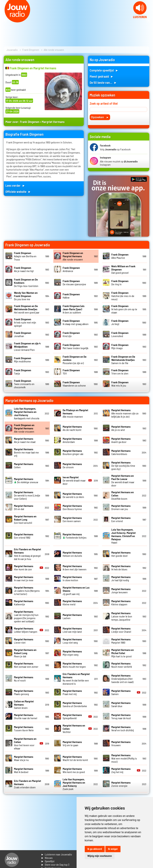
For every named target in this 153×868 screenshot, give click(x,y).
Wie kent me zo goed (74, 770)
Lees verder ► (15, 185)
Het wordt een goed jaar (27, 309)
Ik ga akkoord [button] (95, 849)
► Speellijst (48, 861)
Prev (4, 20)
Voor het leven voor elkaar (25, 743)
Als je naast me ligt (24, 269)
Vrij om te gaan (72, 743)
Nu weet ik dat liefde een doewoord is (76, 679)
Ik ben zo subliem (74, 309)
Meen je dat (25, 653)
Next (149, 20)
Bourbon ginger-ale (73, 452)
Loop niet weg (72, 641)
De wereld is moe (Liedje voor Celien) (27, 495)
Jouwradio (12, 50)
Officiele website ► (18, 192)
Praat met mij (72, 692)
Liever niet (24, 641)
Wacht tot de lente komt (75, 758)
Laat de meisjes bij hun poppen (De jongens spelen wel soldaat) (26, 616)
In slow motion (72, 578)
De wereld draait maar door (74, 480)
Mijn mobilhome (23, 360)
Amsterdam (72, 440)
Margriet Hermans (53, 122)
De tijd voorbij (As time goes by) (123, 466)
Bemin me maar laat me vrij (26, 452)
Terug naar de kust (121, 716)
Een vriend (121, 519)
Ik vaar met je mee (24, 578)
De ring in (120, 283)
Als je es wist (121, 428)
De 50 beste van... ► (103, 82)
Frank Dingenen (31, 50)
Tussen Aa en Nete (24, 729)
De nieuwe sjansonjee (74, 283)
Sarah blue (121, 704)
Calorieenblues (121, 452)
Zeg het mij (121, 770)
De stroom (72, 466)
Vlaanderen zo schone (74, 384)
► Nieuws (47, 858)
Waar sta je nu (24, 758)
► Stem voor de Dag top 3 (55, 865)
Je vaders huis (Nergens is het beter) (27, 591)
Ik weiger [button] (113, 849)
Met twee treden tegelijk (75, 346)
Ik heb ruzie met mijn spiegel (25, 322)
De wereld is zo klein (73, 495)
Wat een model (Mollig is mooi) (124, 758)
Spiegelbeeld (72, 716)
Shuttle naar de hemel (26, 716)
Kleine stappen (121, 603)
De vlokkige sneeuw (26, 480)
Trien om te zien (120, 372)
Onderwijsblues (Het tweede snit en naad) (122, 679)
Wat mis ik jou (120, 384)
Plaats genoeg (24, 692)
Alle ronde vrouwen (73, 256)
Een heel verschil (25, 519)
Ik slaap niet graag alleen (76, 322)
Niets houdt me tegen (74, 665)
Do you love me (26, 296)
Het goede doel (121, 554)
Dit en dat (24, 507)
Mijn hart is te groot (123, 653)
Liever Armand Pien (27, 347)
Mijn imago (120, 346)
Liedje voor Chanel (121, 630)
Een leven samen (72, 519)
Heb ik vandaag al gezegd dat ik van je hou (27, 554)
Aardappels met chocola (27, 413)
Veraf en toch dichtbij (123, 729)
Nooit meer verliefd (122, 665)
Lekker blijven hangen (26, 630)
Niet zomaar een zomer (26, 665)
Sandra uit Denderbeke (75, 704)
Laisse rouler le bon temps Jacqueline (122, 616)
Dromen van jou (121, 507)
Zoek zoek (74, 784)
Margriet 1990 (121, 641)
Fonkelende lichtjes (75, 536)
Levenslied (120, 334)
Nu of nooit (24, 679)
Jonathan (23, 334)
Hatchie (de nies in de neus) (123, 296)
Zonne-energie (121, 784)
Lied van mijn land (72, 630)
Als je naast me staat (25, 440)
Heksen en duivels (72, 554)
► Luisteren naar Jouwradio (57, 854)
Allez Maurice (120, 256)
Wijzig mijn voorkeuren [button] (100, 856)
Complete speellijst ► (104, 70)
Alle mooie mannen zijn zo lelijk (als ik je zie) (125, 413)
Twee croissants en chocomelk (24, 384)
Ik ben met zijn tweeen (75, 568)
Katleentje (24, 603)
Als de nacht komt (72, 428)
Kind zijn (71, 334)
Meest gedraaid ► (102, 76)
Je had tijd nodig (121, 578)
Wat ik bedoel (24, 770)
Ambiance (71, 269)
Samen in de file (123, 360)
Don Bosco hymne (72, 507)
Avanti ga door (121, 440)
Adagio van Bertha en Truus (25, 256)
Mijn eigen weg (72, 653)
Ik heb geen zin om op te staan (124, 309)
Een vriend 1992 (24, 536)
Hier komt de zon (24, 568)
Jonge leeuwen (121, 591)
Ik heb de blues (121, 568)
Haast (123, 536)
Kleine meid (72, 603)
